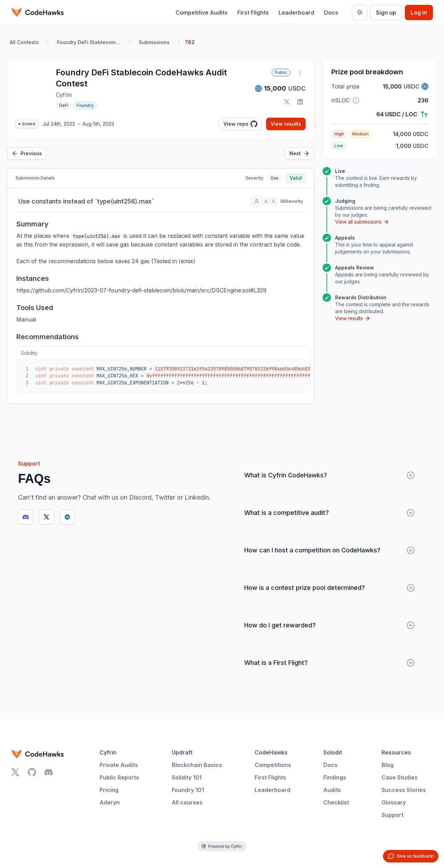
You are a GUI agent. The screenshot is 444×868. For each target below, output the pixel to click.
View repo (240, 124)
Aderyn (110, 802)
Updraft (182, 752)
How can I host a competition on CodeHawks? (330, 550)
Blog (388, 765)
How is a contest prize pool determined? (330, 588)
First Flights (253, 12)
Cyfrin (108, 752)
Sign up (386, 12)
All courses (187, 802)
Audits (332, 790)
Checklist (336, 802)
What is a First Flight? (330, 663)
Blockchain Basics (197, 765)
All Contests (24, 42)
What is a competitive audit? (330, 513)
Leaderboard (296, 12)
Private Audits (119, 765)
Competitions (273, 765)
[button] (356, 100)
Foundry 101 (188, 790)
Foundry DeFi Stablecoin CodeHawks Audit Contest (90, 42)
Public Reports (119, 777)
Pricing (109, 790)
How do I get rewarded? (330, 625)
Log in (419, 12)
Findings (335, 777)
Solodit (333, 752)
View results (286, 124)
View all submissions (362, 222)
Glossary (394, 802)
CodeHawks (271, 752)
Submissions (154, 42)
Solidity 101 (187, 777)
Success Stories (404, 790)
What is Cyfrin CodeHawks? (330, 475)
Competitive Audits (202, 12)
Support (392, 815)
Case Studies (400, 777)
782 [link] (190, 42)
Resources (396, 752)
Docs (331, 12)
